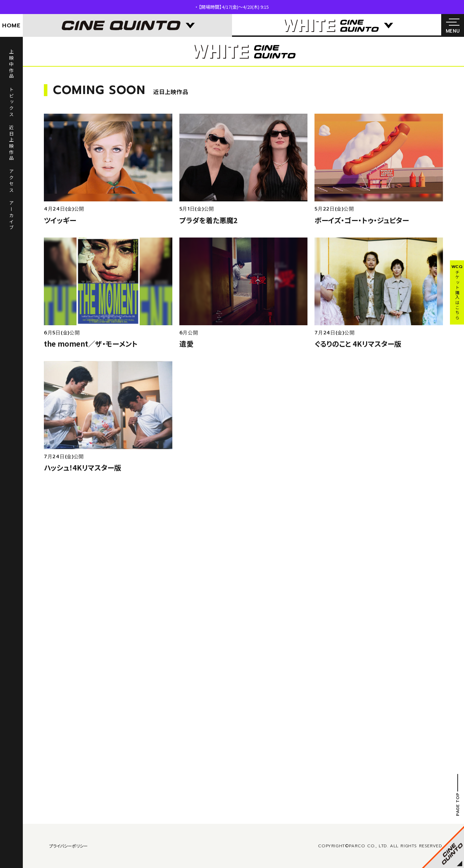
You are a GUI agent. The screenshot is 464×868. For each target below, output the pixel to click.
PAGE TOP (458, 804)
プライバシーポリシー (68, 846)
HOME (11, 26)
